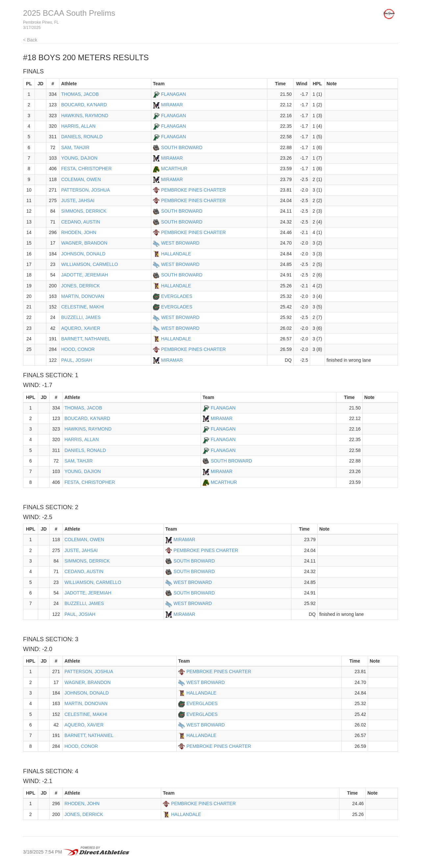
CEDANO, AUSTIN (81, 222)
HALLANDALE (176, 254)
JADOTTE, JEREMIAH (85, 275)
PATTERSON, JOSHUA (86, 190)
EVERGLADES (177, 296)
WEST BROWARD (180, 243)
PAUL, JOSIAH (77, 360)
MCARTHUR (174, 169)
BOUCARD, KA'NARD (84, 105)
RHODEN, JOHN (79, 232)
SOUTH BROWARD (182, 147)
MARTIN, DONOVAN (83, 296)
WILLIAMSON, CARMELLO (90, 264)
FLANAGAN (173, 94)
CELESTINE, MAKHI (83, 307)
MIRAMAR (172, 105)
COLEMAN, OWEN (81, 179)
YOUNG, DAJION (79, 158)
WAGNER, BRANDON (84, 243)
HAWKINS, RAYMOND (85, 116)
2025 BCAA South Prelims (69, 13)
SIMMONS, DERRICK (84, 211)
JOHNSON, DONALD (83, 254)
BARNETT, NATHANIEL (86, 339)
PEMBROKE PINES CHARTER (194, 190)
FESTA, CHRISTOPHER (87, 169)
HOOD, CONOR (78, 349)
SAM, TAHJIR (75, 147)
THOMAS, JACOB (80, 94)
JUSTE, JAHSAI (78, 200)
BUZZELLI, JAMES (81, 317)
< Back (30, 40)
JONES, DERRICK (80, 286)
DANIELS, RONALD (82, 137)
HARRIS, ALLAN (78, 126)
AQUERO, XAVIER (81, 328)
